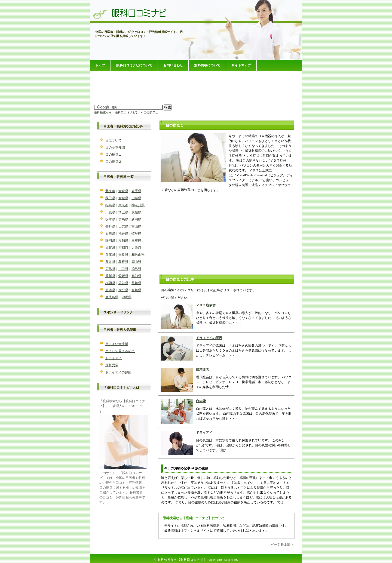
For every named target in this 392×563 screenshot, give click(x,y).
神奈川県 (138, 205)
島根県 (123, 262)
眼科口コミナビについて (134, 65)
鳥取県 (110, 262)
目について (114, 140)
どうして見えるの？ (120, 351)
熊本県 (110, 290)
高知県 (136, 276)
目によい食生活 (117, 344)
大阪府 (136, 248)
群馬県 (123, 219)
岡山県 (136, 262)
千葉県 (110, 212)
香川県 (110, 276)
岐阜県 (136, 233)
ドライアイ (204, 433)
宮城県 (123, 198)
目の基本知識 (115, 147)
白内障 (201, 401)
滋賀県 (110, 248)
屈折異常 (112, 365)
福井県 (123, 233)
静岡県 (110, 241)
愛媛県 (123, 276)
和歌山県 (138, 255)
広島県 (110, 269)
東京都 (123, 205)
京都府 (123, 248)
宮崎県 (136, 290)
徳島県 (136, 269)
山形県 (136, 198)
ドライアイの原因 (209, 338)
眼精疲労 (203, 370)
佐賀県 (123, 283)
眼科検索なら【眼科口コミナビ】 (116, 112)
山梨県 (123, 226)
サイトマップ (241, 65)
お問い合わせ (173, 65)
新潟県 (136, 219)
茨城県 (136, 212)
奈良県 (123, 255)
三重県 (136, 241)
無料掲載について (207, 65)
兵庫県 (110, 255)
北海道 (110, 191)
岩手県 (136, 191)
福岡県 (110, 283)
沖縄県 (127, 297)
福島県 (110, 205)
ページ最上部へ (282, 544)
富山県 (136, 226)
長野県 (110, 226)
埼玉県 (123, 212)
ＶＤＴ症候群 (206, 305)
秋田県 (110, 198)
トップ (100, 65)
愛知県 (123, 241)
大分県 (123, 290)
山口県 (123, 269)
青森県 (123, 191)
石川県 (110, 233)
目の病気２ (114, 162)
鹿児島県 (112, 297)
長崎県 (136, 283)
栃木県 (110, 219)
